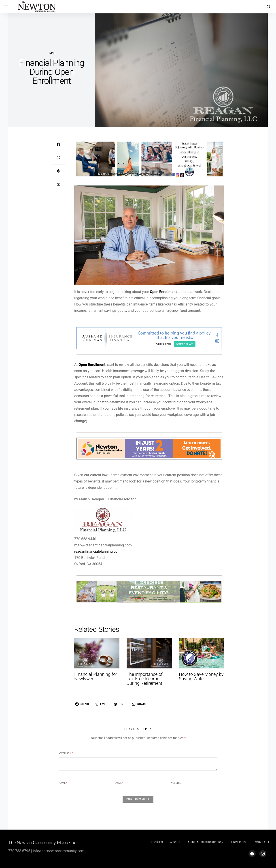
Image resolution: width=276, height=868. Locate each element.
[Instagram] (263, 854)
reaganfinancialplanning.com (97, 551)
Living (52, 53)
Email (119, 783)
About (175, 842)
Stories (157, 842)
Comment (66, 753)
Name (63, 783)
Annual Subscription (206, 842)
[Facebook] (252, 854)
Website (176, 783)
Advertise (239, 842)
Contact (262, 842)
